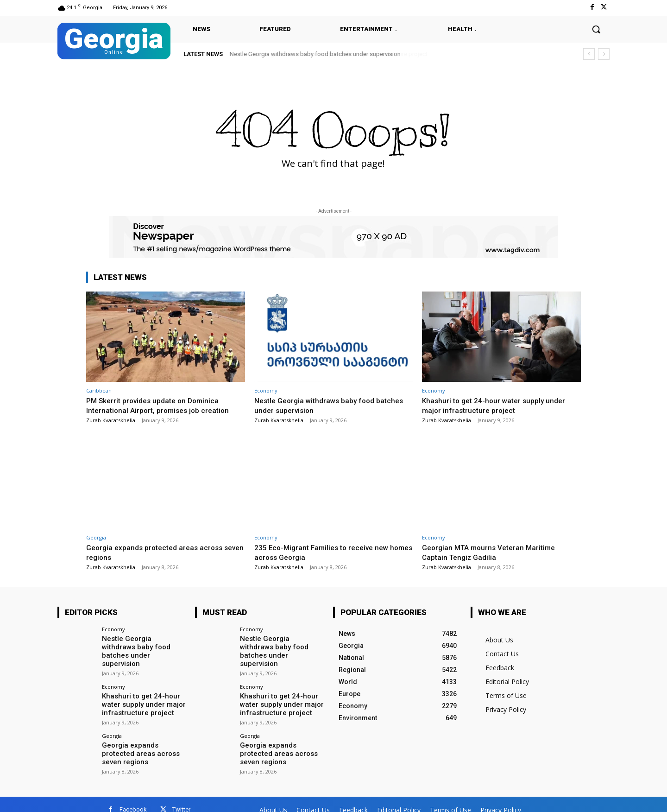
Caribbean (99, 390)
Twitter (181, 799)
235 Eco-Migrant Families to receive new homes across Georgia (327, 552)
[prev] (589, 54)
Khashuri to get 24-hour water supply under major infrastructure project (498, 405)
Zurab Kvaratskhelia (111, 420)
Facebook (133, 799)
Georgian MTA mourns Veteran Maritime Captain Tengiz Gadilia (494, 552)
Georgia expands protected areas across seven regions (144, 742)
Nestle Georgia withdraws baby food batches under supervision (315, 54)
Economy (266, 390)
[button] (596, 29)
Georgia (96, 537)
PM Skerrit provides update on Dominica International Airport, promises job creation (162, 405)
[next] (604, 54)
